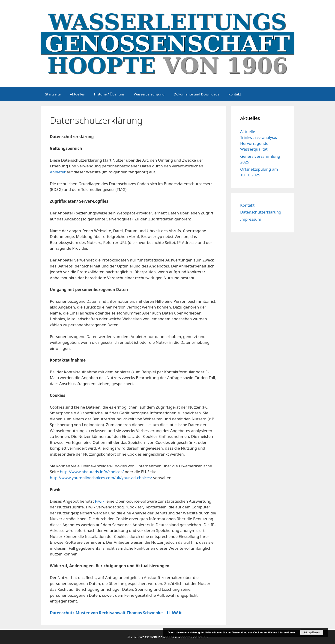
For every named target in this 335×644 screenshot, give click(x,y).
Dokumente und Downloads (196, 94)
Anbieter (58, 172)
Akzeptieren (312, 632)
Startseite (53, 94)
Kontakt (235, 94)
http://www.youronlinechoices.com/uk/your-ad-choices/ (102, 478)
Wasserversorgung (149, 94)
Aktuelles (77, 94)
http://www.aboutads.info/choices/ (92, 472)
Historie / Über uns (109, 94)
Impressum (251, 219)
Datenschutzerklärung (261, 212)
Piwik (100, 501)
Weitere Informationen (281, 632)
